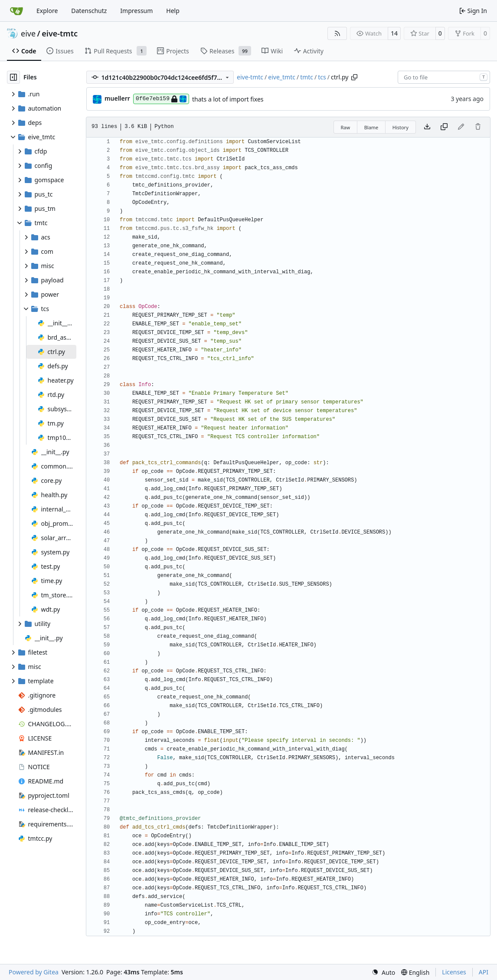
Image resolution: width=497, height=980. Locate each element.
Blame (371, 127)
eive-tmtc (60, 33)
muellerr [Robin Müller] (117, 98)
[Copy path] (354, 77)
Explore (47, 11)
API (484, 972)
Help (173, 11)
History (401, 127)
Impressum (136, 11)
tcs (322, 77)
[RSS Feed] (337, 33)
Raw (346, 127)
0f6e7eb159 (161, 99)
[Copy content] (444, 127)
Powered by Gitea (34, 972)
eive (28, 33)
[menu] (383, 972)
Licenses (454, 972)
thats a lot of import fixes (228, 99)
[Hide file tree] (13, 77)
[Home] (16, 11)
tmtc (307, 77)
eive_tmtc (282, 77)
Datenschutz (89, 11)
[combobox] (444, 77)
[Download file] (427, 127)
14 (394, 33)
